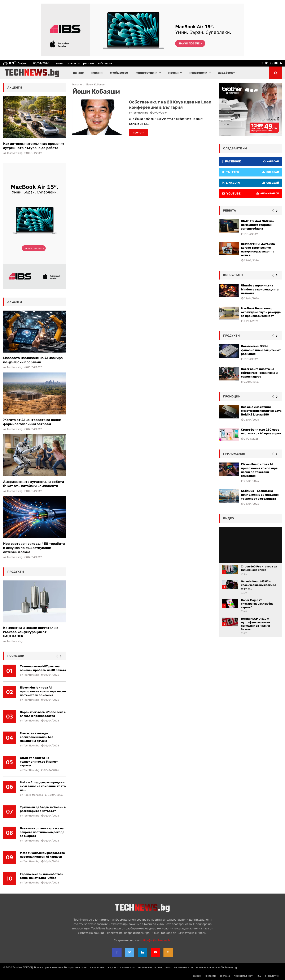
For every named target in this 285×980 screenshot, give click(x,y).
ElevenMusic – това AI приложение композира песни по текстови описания (43, 691)
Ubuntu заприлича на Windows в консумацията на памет (260, 289)
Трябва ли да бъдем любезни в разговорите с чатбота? (43, 809)
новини (97, 73)
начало (78, 73)
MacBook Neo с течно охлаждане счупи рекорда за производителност (261, 312)
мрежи (173, 73)
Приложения (234, 454)
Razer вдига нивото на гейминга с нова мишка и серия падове (259, 373)
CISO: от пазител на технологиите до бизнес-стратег (39, 762)
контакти (74, 63)
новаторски (198, 73)
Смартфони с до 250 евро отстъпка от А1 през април (261, 432)
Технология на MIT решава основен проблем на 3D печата (43, 668)
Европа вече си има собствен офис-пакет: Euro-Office (42, 876)
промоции (232, 397)
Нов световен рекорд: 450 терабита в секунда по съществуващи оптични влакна (34, 548)
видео (229, 518)
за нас (60, 63)
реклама (89, 63)
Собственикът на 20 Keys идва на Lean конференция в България (170, 105)
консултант (233, 275)
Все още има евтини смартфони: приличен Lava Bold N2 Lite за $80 (261, 411)
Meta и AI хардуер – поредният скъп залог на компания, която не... (43, 786)
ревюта (230, 211)
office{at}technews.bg (156, 940)
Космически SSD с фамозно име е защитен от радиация (261, 350)
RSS (259, 976)
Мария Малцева (33, 795)
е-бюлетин (105, 63)
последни (16, 656)
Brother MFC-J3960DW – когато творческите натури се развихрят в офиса (259, 250)
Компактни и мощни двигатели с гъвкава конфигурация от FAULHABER (31, 632)
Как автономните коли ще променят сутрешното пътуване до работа (34, 146)
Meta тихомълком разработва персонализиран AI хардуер (42, 855)
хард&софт (227, 73)
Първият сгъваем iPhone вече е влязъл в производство (43, 714)
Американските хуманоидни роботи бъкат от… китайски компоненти (34, 484)
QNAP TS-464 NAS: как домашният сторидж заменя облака (258, 225)
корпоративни (146, 73)
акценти (15, 88)
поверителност (243, 976)
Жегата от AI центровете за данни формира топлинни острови (32, 422)
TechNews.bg (140, 113)
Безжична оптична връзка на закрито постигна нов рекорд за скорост (42, 832)
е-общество (119, 73)
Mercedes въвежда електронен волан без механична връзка (37, 737)
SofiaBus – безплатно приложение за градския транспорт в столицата (260, 495)
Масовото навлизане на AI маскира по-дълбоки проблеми (33, 360)
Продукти (231, 336)
